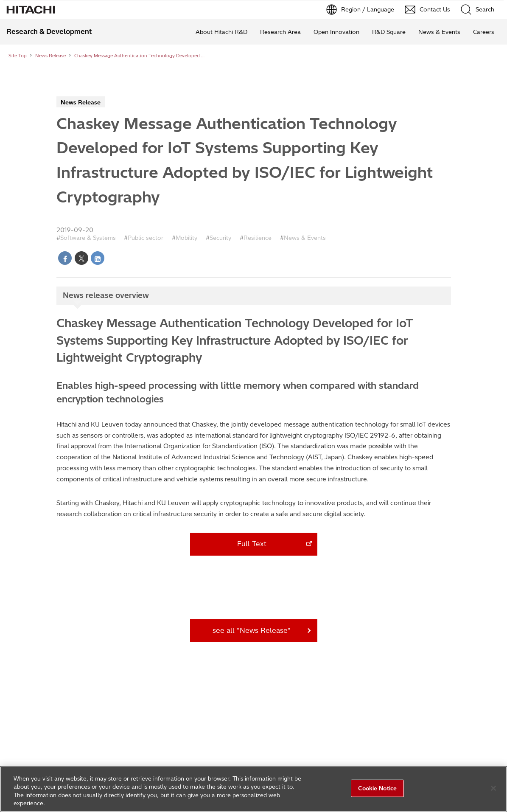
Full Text (252, 544)
